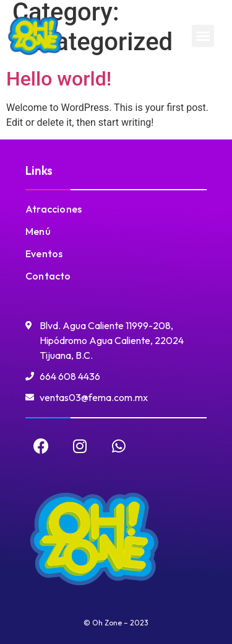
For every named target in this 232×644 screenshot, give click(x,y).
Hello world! (59, 79)
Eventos (44, 254)
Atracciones (54, 209)
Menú (38, 231)
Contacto (48, 276)
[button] (203, 36)
